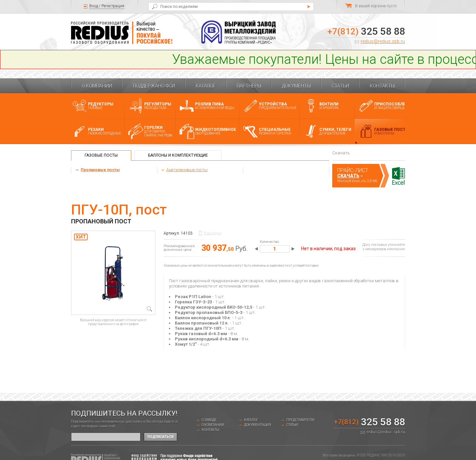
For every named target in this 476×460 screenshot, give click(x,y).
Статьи (340, 86)
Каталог (206, 86)
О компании (97, 86)
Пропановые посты (100, 170)
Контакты (382, 86)
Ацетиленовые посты (187, 170)
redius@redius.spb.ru (383, 41)
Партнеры (249, 86)
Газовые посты (101, 155)
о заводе (209, 420)
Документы (296, 86)
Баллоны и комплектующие (178, 155)
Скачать (348, 176)
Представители (300, 420)
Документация (258, 425)
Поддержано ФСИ (154, 86)
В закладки (213, 233)
